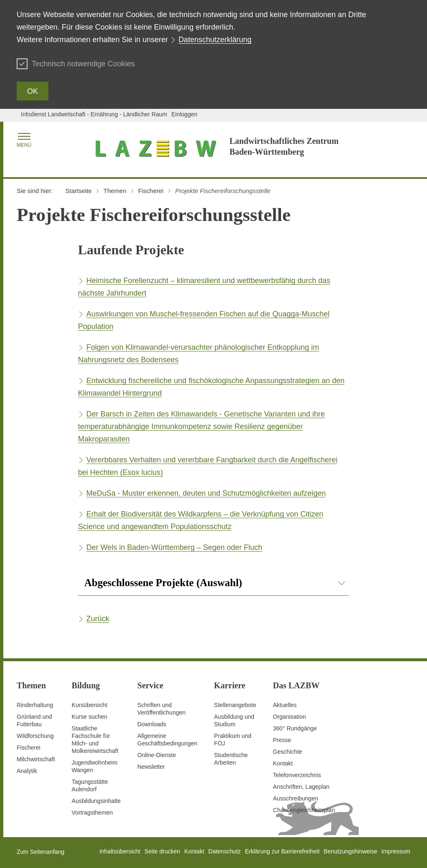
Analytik (27, 771)
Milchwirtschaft (36, 759)
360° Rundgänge (295, 728)
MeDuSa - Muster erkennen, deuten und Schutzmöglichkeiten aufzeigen (206, 493)
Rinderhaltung (35, 705)
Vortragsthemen (92, 813)
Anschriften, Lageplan (301, 787)
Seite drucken (162, 851)
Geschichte (288, 752)
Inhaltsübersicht (120, 851)
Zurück (98, 619)
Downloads (152, 724)
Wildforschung (35, 736)
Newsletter (151, 767)
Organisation (290, 717)
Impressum (396, 851)
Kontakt (283, 763)
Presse (282, 740)
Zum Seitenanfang (40, 852)
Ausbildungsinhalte (96, 801)
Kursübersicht (90, 705)
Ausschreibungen (296, 798)
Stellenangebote (235, 705)
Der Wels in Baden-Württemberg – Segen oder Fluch (174, 547)
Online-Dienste (157, 755)
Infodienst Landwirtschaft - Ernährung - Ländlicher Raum (94, 114)
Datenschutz (225, 851)
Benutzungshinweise (350, 851)
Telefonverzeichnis (297, 775)
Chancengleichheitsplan (304, 810)
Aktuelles (285, 705)
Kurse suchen (90, 717)
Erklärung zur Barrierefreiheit (282, 851)
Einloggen (184, 114)
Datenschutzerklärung (215, 40)
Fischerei (29, 748)
